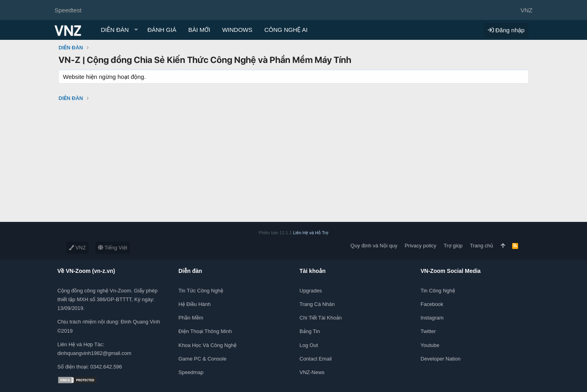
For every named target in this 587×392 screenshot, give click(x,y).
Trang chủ (481, 246)
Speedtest (68, 10)
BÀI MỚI (199, 30)
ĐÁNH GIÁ (162, 30)
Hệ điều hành (195, 304)
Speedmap (191, 372)
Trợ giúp (453, 246)
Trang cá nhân (317, 304)
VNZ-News (312, 372)
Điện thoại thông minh (205, 331)
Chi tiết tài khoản (321, 318)
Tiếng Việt (113, 248)
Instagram (432, 318)
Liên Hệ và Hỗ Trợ (311, 233)
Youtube (430, 345)
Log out (309, 345)
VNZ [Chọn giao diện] (526, 10)
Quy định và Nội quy (374, 246)
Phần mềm (191, 318)
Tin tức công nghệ (201, 291)
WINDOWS (237, 30)
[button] (136, 30)
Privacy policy (420, 246)
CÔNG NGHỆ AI (286, 30)
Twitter (428, 331)
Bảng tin (310, 331)
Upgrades (311, 291)
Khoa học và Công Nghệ (207, 345)
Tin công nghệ (438, 291)
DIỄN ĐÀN (115, 30)
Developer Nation (440, 359)
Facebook (432, 304)
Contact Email (316, 359)
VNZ (77, 248)
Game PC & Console (203, 359)
